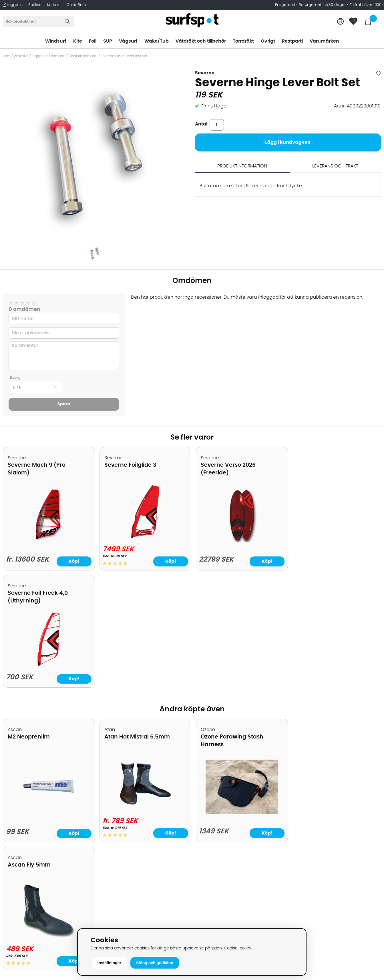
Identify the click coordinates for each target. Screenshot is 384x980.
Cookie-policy (238, 948)
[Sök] (39, 21)
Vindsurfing (208, 763)
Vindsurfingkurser (25, 849)
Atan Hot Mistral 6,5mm (136, 620)
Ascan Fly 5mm (316, 620)
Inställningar (109, 963)
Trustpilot (300, 905)
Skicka (367, 808)
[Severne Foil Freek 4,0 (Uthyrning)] (336, 541)
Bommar (58, 56)
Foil (93, 41)
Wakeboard (208, 789)
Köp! (73, 561)
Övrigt (268, 41)
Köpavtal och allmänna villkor (39, 772)
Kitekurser (17, 841)
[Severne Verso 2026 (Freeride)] (240, 541)
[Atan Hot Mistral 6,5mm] (144, 692)
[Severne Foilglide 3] (144, 537)
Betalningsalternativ (29, 781)
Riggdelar (40, 56)
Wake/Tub (157, 41)
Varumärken (324, 41)
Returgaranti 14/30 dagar (322, 5)
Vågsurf (128, 41)
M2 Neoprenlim (29, 620)
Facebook (301, 877)
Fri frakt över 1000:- (367, 5)
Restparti (292, 41)
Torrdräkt (243, 41)
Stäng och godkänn (155, 963)
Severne (205, 73)
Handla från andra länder (35, 798)
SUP (108, 41)
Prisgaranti (286, 5)
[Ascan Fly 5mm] (336, 692)
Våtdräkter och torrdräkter (225, 806)
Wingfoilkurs (19, 858)
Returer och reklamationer (35, 806)
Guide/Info (76, 5)
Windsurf (56, 41)
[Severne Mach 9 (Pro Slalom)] (48, 541)
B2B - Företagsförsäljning (34, 815)
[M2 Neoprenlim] (48, 695)
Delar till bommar (83, 56)
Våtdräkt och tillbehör (201, 41)
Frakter (14, 789)
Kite (78, 41)
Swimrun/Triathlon (215, 815)
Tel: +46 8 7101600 (121, 918)
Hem (7, 56)
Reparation (18, 832)
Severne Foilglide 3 (129, 465)
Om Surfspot (20, 763)
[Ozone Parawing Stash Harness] (240, 695)
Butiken (35, 5)
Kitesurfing (207, 772)
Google (298, 849)
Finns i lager (215, 106)
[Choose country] (341, 22)
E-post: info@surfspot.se (129, 926)
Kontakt (54, 5)
